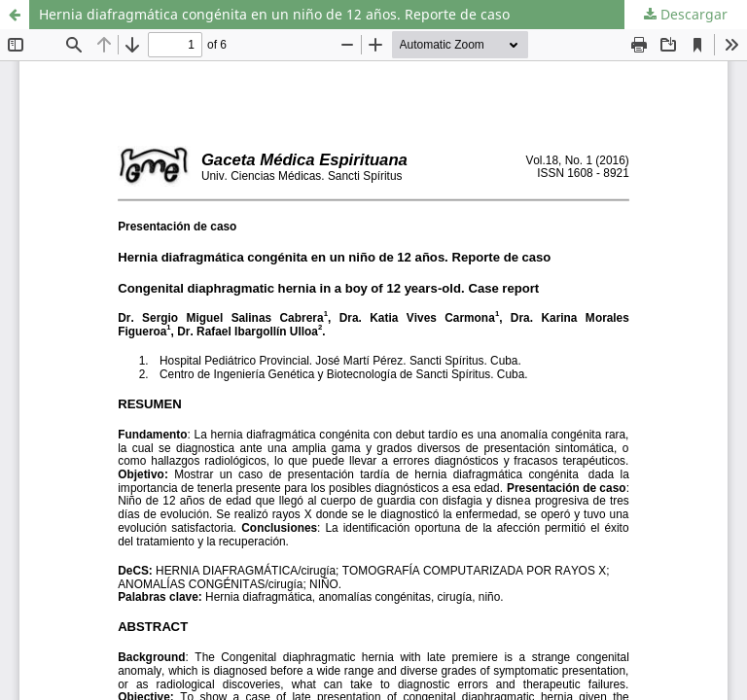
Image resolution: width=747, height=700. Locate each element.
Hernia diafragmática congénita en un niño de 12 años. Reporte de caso (274, 14)
